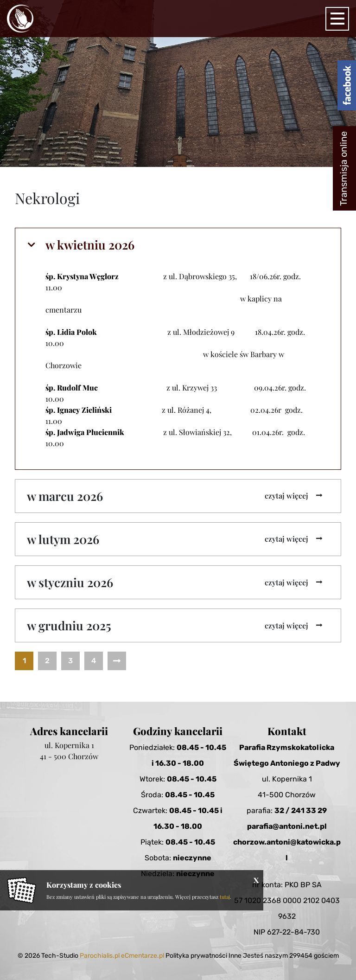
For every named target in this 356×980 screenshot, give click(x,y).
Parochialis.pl (100, 956)
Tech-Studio (60, 956)
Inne (235, 956)
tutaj (225, 897)
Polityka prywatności (196, 956)
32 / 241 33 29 (301, 810)
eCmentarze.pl (143, 956)
